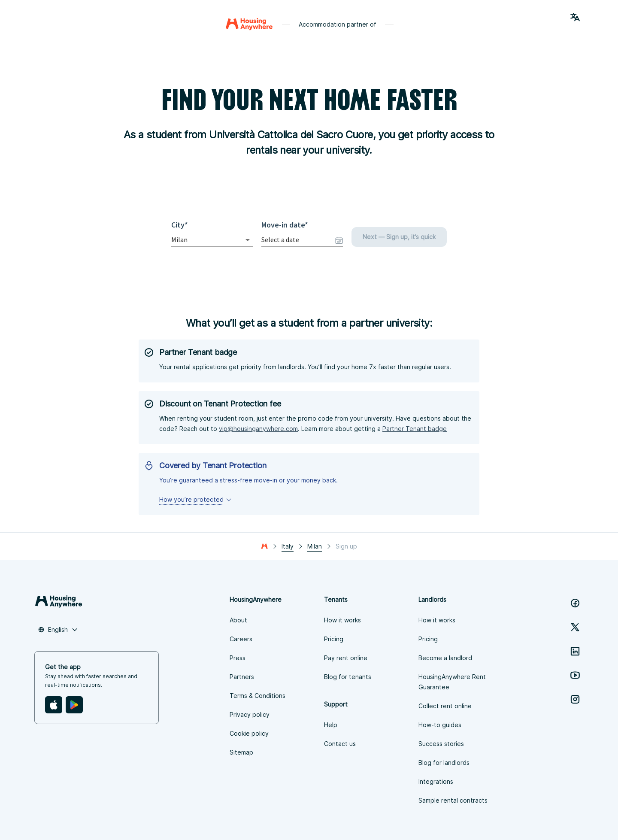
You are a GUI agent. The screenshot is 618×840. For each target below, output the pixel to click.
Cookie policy (249, 733)
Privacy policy (250, 714)
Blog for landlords (444, 763)
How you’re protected (196, 499)
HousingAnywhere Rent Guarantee (452, 682)
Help (331, 725)
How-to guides (440, 725)
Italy (288, 546)
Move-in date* (285, 225)
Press (238, 658)
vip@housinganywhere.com (258, 429)
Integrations (436, 781)
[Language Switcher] (575, 17)
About (238, 620)
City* (182, 225)
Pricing (334, 639)
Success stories (441, 744)
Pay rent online (346, 658)
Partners (242, 677)
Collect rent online (445, 706)
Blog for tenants (348, 677)
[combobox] (200, 240)
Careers (241, 639)
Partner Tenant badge (415, 429)
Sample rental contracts (453, 800)
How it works (342, 620)
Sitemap (241, 752)
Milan (315, 546)
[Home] (249, 24)
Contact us (340, 744)
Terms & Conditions (257, 696)
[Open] (248, 240)
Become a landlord (445, 658)
